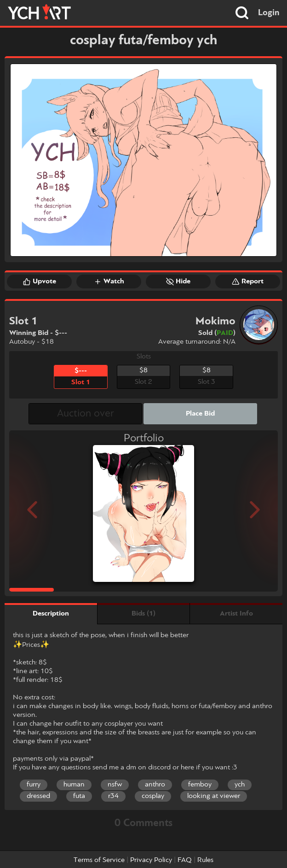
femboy (200, 785)
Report (248, 282)
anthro (155, 785)
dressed (38, 796)
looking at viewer (214, 796)
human (74, 785)
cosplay (153, 796)
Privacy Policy (151, 860)
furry (34, 785)
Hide (178, 282)
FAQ (185, 860)
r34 (113, 796)
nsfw (115, 785)
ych (240, 785)
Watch (109, 282)
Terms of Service (99, 860)
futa (79, 796)
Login (269, 13)
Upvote (40, 282)
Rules (205, 860)
